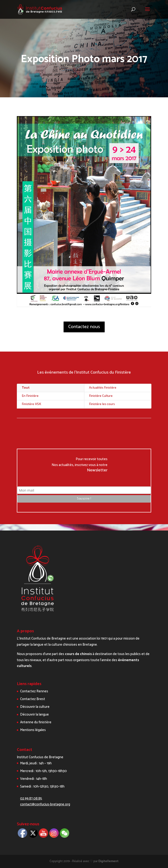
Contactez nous (84, 327)
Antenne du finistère (36, 722)
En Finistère (30, 396)
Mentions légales (33, 730)
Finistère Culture (101, 396)
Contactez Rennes (34, 691)
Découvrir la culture (35, 707)
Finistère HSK (31, 404)
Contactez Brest (33, 699)
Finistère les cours (102, 404)
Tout (26, 388)
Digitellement (108, 861)
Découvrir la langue (34, 714)
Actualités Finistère (103, 388)
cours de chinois (78, 654)
